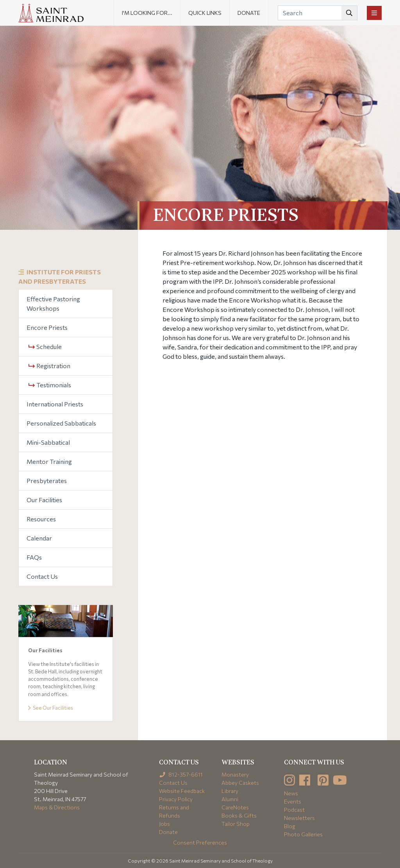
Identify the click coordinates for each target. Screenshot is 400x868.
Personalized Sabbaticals (61, 423)
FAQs (34, 557)
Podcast (294, 810)
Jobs (164, 824)
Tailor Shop (236, 824)
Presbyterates (47, 481)
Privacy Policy (176, 799)
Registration (49, 366)
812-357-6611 (181, 774)
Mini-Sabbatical (48, 442)
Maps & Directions (57, 807)
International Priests (55, 404)
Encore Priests (47, 327)
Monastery (235, 774)
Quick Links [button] (205, 13)
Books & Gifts (239, 815)
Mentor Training (49, 461)
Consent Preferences (200, 842)
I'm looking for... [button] (147, 13)
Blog (290, 826)
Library (230, 791)
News (291, 793)
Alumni (230, 799)
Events (293, 801)
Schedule (45, 346)
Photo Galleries (303, 834)
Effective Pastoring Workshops (53, 303)
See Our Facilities (51, 708)
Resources (41, 519)
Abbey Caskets (240, 783)
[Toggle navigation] (374, 13)
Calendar (39, 538)
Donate (249, 13)
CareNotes (235, 807)
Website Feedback (182, 791)
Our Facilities (44, 500)
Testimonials (50, 385)
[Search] (318, 13)
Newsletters (299, 818)
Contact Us (42, 576)
